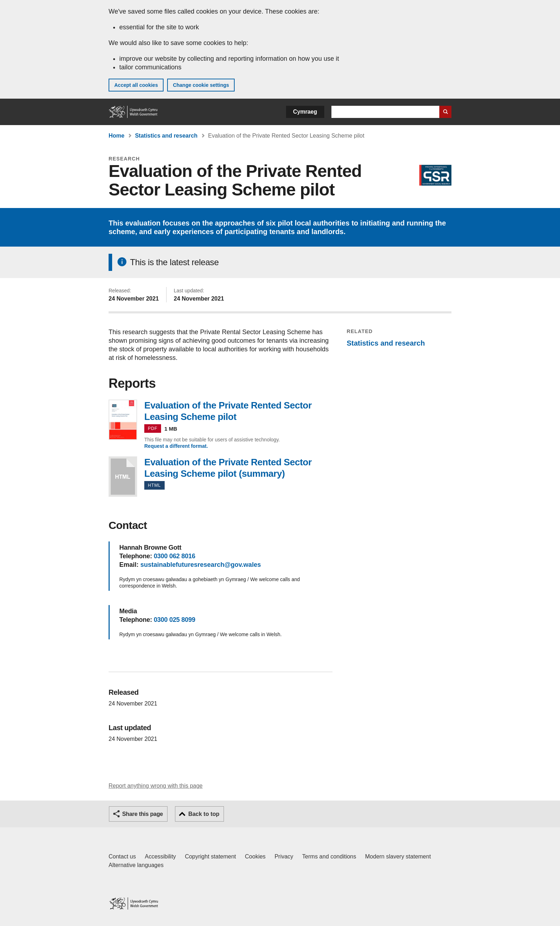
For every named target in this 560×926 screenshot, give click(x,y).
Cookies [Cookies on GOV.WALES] (255, 856)
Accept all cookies (136, 85)
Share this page (142, 814)
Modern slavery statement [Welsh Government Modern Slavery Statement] (398, 856)
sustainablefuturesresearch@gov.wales (201, 565)
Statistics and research (166, 136)
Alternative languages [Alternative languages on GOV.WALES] (136, 865)
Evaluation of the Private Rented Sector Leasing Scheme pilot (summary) (123, 477)
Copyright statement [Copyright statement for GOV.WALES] (211, 856)
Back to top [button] (204, 814)
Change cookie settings (201, 85)
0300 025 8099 (174, 620)
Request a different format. (176, 446)
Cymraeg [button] (305, 112)
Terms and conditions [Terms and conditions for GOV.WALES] (329, 856)
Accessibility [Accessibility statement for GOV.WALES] (160, 856)
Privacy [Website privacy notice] (284, 856)
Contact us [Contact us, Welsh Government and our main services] (122, 856)
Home (116, 136)
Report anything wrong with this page (156, 786)
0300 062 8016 (174, 556)
